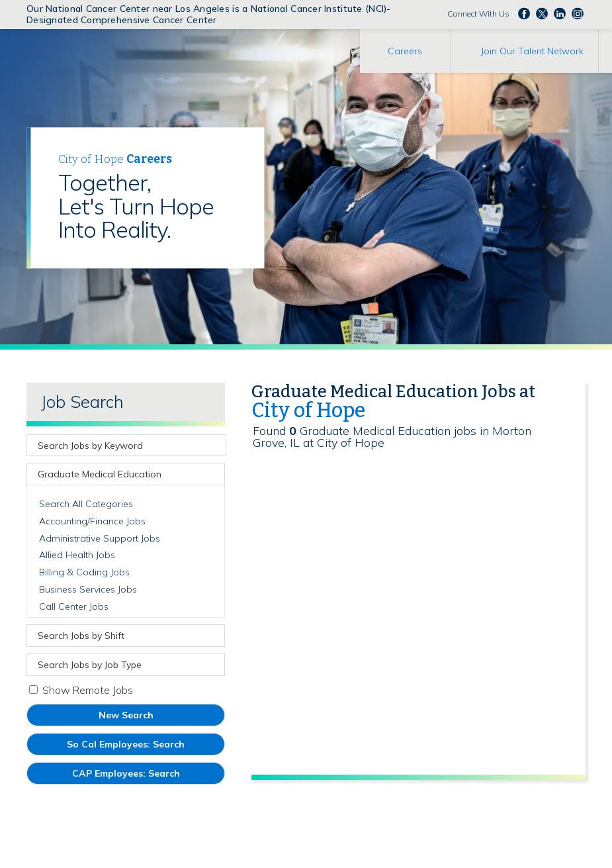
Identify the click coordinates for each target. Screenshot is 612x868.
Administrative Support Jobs (100, 538)
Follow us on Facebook (524, 13)
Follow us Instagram (578, 13)
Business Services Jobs (88, 589)
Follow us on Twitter (542, 13)
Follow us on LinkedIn (560, 13)
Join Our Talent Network (532, 51)
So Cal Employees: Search (145, 747)
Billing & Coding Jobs (84, 572)
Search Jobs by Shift (81, 636)
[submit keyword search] (214, 446)
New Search (126, 715)
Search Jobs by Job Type (90, 665)
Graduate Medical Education (100, 474)
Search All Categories (86, 504)
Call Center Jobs (74, 606)
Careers (405, 51)
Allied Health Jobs (77, 555)
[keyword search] (116, 445)
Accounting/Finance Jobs (92, 521)
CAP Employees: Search (146, 776)
